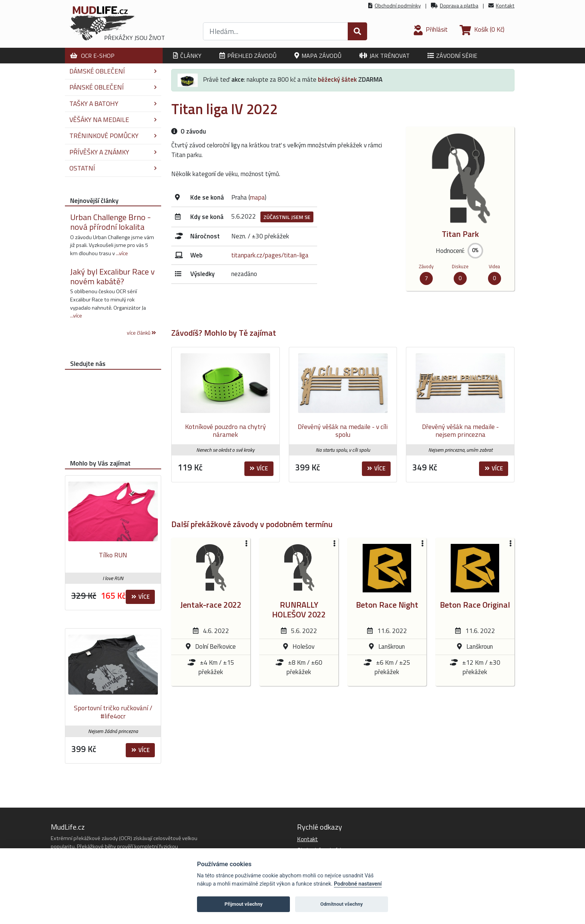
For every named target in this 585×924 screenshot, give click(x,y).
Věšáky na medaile (113, 120)
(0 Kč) (482, 29)
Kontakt (505, 6)
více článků (141, 333)
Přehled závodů (248, 56)
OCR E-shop (92, 56)
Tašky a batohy (113, 104)
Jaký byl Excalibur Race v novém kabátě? (112, 276)
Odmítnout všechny (341, 904)
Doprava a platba (459, 6)
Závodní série (452, 56)
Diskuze (460, 266)
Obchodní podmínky (398, 6)
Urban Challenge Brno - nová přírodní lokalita (110, 222)
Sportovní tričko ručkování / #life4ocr (113, 712)
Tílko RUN (113, 555)
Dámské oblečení (113, 71)
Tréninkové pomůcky (113, 136)
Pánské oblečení (113, 87)
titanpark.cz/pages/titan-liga (270, 255)
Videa (494, 266)
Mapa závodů (318, 56)
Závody (426, 266)
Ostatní (113, 168)
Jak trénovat (384, 56)
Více (259, 468)
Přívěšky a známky (113, 152)
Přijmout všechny (244, 904)
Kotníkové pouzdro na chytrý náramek (226, 431)
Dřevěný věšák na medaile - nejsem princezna (460, 431)
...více (122, 253)
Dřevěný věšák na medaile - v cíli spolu (343, 431)
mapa (257, 197)
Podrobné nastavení (358, 884)
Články (187, 56)
